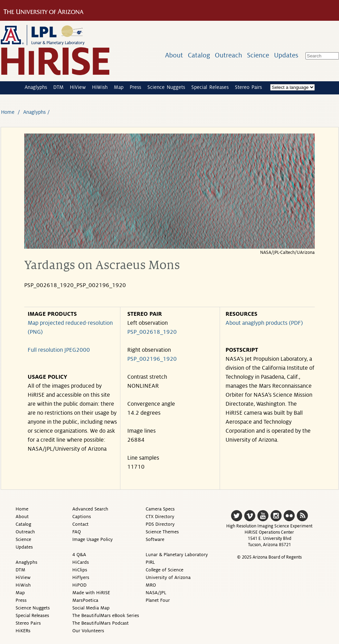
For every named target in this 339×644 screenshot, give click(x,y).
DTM (58, 87)
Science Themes (162, 532)
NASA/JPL (156, 593)
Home (8, 112)
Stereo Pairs (248, 87)
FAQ (77, 532)
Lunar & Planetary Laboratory (177, 555)
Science (258, 55)
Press (135, 87)
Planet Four (158, 600)
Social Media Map (91, 608)
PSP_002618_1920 (152, 332)
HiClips (80, 570)
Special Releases (210, 87)
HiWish (100, 87)
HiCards (81, 562)
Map (119, 87)
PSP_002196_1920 (152, 359)
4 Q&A (79, 555)
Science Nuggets (166, 87)
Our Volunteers (88, 631)
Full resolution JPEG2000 (59, 350)
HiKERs (23, 631)
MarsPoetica (85, 600)
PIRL (150, 562)
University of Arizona (168, 577)
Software (155, 539)
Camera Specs (160, 509)
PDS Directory (160, 524)
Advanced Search (90, 509)
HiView (78, 87)
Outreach (228, 55)
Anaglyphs (36, 87)
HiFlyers (81, 577)
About (174, 55)
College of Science (164, 570)
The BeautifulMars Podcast (100, 623)
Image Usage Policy (93, 539)
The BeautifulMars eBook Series (106, 615)
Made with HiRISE (91, 593)
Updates (286, 55)
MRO (151, 585)
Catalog (199, 55)
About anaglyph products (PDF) (264, 323)
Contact (80, 524)
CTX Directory (160, 517)
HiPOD (79, 585)
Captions (82, 517)
